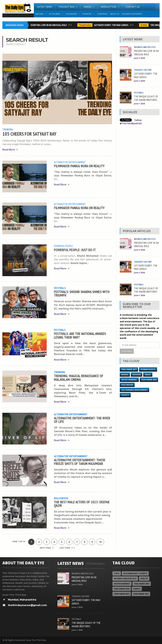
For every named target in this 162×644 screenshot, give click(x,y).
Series (148, 375)
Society (125, 395)
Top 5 (117, 573)
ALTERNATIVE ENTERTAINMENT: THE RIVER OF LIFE (82, 420)
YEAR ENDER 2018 (122, 589)
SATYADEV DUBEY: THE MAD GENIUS (112, 25)
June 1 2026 (139, 104)
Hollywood (127, 385)
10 (100, 542)
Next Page (47, 548)
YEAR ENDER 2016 (149, 380)
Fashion (137, 375)
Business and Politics (145, 47)
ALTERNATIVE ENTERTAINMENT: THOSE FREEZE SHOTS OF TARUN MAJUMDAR (80, 462)
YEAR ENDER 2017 (129, 369)
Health (144, 578)
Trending (8, 129)
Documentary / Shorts (135, 573)
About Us (115, 14)
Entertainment (129, 380)
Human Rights (148, 369)
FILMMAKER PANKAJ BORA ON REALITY (79, 166)
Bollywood (61, 498)
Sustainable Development (134, 390)
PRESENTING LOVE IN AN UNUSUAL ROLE (48, 25)
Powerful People (63, 246)
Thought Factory (86, 25)
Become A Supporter (132, 14)
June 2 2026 (139, 81)
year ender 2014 (122, 594)
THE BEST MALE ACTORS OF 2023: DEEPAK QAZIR (82, 504)
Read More (10, 150)
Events (137, 589)
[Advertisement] (140, 177)
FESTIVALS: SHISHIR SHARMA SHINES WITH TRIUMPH (82, 293)
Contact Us (133, 7)
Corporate (102, 14)
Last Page (67, 548)
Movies (125, 375)
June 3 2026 (139, 58)
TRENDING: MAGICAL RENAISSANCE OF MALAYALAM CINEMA (79, 378)
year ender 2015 (141, 594)
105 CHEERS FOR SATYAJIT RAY (29, 134)
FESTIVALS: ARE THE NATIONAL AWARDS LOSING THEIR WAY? (80, 335)
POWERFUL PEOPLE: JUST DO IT (75, 250)
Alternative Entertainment (70, 162)
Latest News (45, 7)
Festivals (145, 25)
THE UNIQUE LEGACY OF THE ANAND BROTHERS (146, 98)
